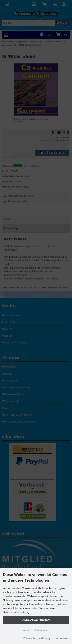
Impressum (62, 638)
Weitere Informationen (36, 630)
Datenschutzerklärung (37, 638)
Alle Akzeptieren (36, 620)
